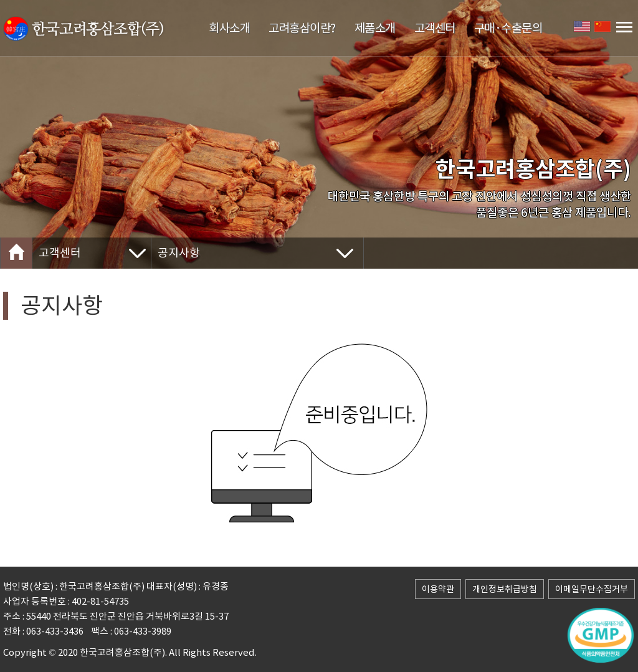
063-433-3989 (143, 631)
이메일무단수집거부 (592, 589)
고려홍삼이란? (302, 28)
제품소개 (375, 28)
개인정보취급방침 (505, 589)
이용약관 (438, 589)
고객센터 (435, 28)
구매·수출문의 (508, 28)
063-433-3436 (55, 631)
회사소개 (229, 28)
